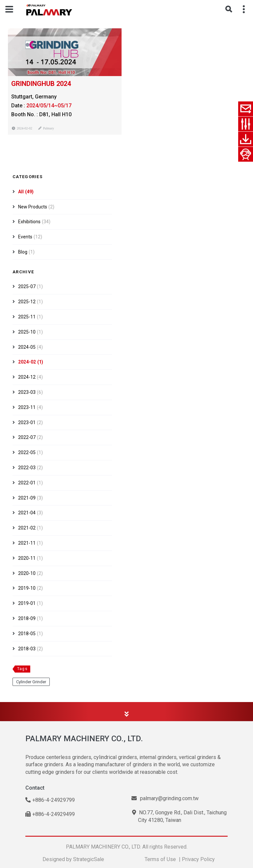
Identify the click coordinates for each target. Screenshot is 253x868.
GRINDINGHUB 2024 (41, 84)
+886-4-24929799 (50, 800)
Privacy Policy (198, 859)
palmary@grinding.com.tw (165, 798)
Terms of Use (160, 859)
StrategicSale (89, 859)
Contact (35, 788)
